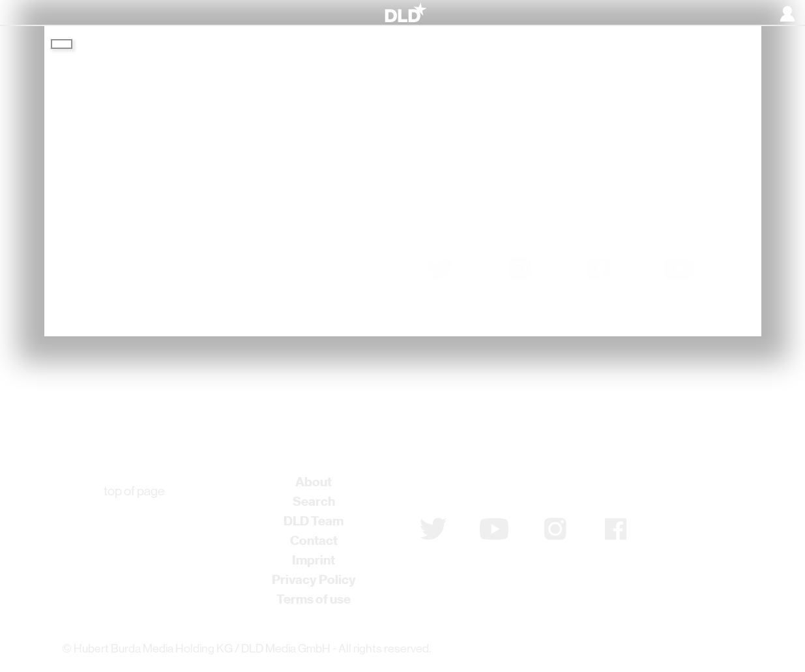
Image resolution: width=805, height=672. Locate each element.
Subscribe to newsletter (489, 487)
